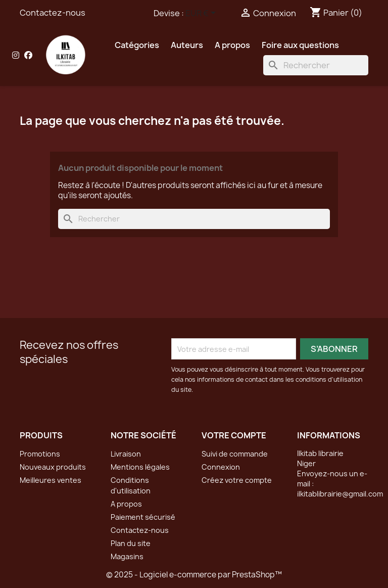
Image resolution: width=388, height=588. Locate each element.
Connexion (221, 467)
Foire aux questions (300, 45)
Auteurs (187, 45)
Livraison (126, 454)
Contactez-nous (53, 13)
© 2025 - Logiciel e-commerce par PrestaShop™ (194, 575)
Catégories (137, 45)
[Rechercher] (316, 65)
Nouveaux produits (53, 467)
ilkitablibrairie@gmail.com (340, 494)
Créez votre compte (237, 480)
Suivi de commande (235, 454)
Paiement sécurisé (143, 517)
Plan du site (131, 543)
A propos (232, 45)
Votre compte (234, 435)
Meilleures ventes (51, 480)
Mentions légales (140, 467)
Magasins (127, 556)
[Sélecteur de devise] (202, 14)
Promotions (40, 454)
